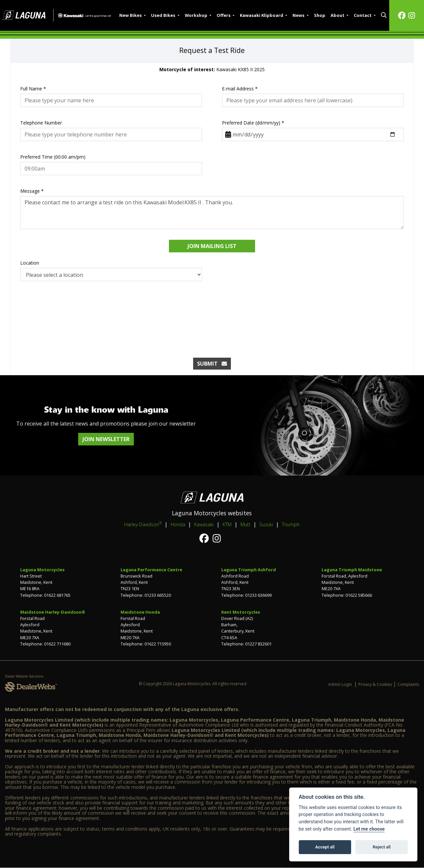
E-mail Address (240, 89)
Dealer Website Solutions (24, 676)
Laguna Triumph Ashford (249, 570)
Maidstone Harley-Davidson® (53, 612)
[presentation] (212, 313)
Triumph (291, 524)
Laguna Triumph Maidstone (352, 570)
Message (32, 191)
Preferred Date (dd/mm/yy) (253, 123)
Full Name (33, 89)
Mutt (245, 524)
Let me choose (369, 829)
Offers (224, 15)
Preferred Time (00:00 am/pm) (53, 157)
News (299, 15)
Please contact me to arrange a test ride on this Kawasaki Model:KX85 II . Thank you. (212, 213)
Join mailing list (212, 246)
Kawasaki (204, 524)
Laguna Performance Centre (151, 570)
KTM (227, 524)
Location (30, 263)
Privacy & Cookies (375, 684)
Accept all (325, 847)
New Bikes (131, 15)
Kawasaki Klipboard (262, 15)
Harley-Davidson (143, 524)
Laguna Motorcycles (42, 570)
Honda (178, 524)
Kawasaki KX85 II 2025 (212, 69)
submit (212, 364)
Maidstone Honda (140, 612)
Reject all (382, 847)
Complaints (408, 684)
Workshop (197, 15)
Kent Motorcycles (241, 612)
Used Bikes (164, 15)
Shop (320, 15)
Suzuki (266, 524)
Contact (363, 15)
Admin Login (340, 684)
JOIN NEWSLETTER (106, 439)
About (338, 15)
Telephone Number (41, 123)
